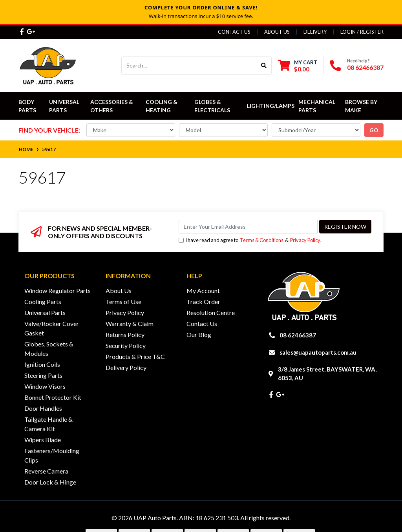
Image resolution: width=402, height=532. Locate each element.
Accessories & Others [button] (112, 106)
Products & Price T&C (135, 356)
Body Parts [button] (27, 106)
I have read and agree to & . (250, 240)
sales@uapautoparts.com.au (318, 352)
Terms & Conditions (262, 240)
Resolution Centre (211, 312)
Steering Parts (43, 375)
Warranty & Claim (130, 323)
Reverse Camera (46, 471)
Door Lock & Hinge (50, 482)
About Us (277, 32)
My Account (203, 291)
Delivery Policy (126, 367)
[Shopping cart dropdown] (298, 66)
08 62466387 (365, 67)
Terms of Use (123, 302)
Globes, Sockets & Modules (49, 349)
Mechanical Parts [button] (317, 106)
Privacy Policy (305, 240)
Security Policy (126, 345)
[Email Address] (248, 227)
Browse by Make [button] (362, 106)
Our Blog (199, 334)
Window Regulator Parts (58, 291)
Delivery (315, 32)
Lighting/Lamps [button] (271, 106)
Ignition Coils (42, 364)
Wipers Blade (43, 440)
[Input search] (189, 66)
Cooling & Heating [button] (162, 106)
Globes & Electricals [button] (212, 106)
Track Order (203, 302)
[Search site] (264, 66)
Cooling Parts (43, 302)
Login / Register (362, 32)
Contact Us (234, 32)
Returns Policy (125, 334)
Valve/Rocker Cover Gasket (52, 328)
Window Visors (45, 386)
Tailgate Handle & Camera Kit (48, 424)
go (374, 130)
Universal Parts (65, 106)
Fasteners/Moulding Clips (52, 455)
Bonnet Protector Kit (53, 397)
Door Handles (43, 408)
